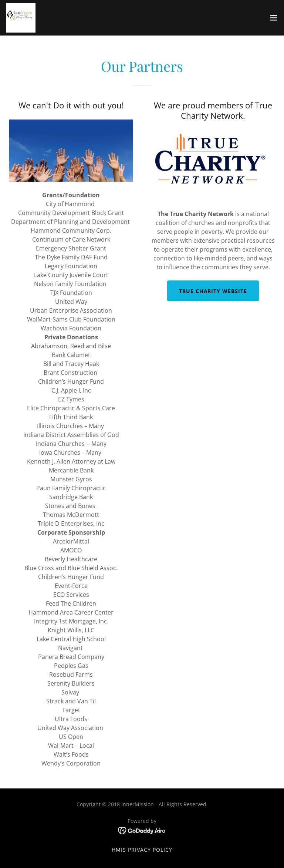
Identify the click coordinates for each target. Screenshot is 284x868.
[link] (21, 18)
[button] (274, 18)
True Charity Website (213, 291)
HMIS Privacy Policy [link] (142, 850)
